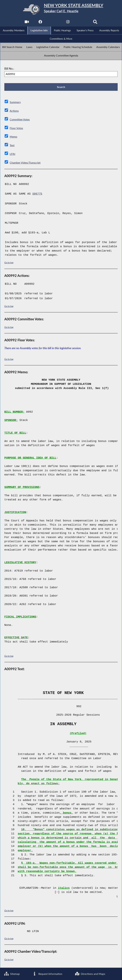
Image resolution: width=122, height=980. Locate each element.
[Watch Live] (26, 23)
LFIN (13, 154)
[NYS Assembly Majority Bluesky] (82, 23)
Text (12, 146)
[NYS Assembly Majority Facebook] (40, 23)
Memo (14, 137)
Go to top (9, 262)
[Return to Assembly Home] (61, 9)
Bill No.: (9, 69)
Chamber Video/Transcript (26, 163)
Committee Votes (20, 120)
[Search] (96, 23)
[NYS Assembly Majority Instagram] (68, 23)
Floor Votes (17, 128)
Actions (14, 111)
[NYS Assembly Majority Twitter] (54, 23)
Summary (15, 103)
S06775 (37, 194)
